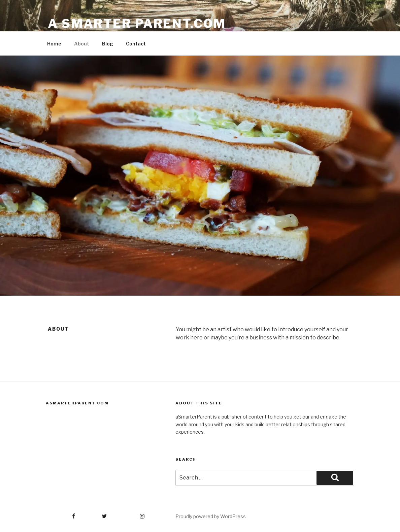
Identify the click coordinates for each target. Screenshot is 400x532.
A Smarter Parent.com (137, 24)
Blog (108, 44)
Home (54, 44)
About (82, 44)
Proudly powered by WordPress (211, 516)
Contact (136, 44)
